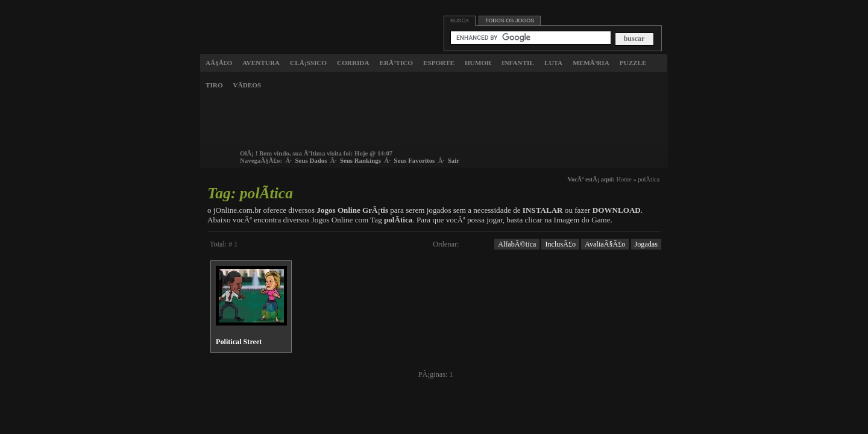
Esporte (439, 63)
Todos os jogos (510, 20)
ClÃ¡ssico (308, 63)
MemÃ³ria (591, 63)
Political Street (239, 342)
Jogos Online (256, 20)
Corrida (353, 63)
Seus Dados (311, 160)
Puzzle (633, 63)
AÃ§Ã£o (219, 63)
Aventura (261, 63)
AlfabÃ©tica (517, 244)
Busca (460, 20)
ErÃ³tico (397, 63)
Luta (553, 63)
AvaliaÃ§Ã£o (605, 244)
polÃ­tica (649, 179)
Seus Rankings (360, 160)
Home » (626, 179)
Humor (478, 63)
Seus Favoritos (414, 160)
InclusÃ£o (560, 244)
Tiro (214, 85)
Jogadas (646, 244)
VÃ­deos (247, 85)
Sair (454, 160)
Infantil (518, 63)
